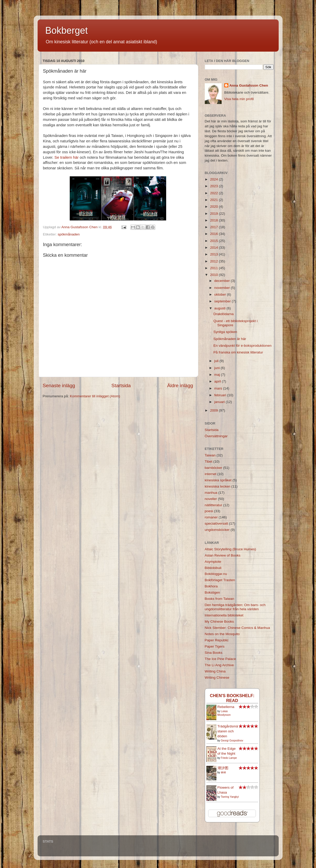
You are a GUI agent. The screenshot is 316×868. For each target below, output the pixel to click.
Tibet (209, 461)
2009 (214, 410)
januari (220, 402)
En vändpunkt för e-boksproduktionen (242, 346)
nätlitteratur (214, 505)
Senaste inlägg (59, 386)
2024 (214, 179)
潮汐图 (223, 768)
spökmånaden (69, 234)
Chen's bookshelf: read (232, 698)
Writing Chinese (217, 678)
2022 (214, 193)
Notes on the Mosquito (222, 634)
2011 (214, 268)
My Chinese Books (219, 622)
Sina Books (214, 653)
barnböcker (214, 468)
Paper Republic (217, 640)
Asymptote (213, 562)
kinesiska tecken (218, 486)
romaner (211, 517)
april (218, 381)
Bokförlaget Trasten (220, 580)
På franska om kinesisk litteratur (238, 352)
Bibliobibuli (213, 568)
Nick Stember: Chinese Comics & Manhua (237, 628)
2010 (214, 275)
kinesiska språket (218, 480)
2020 (214, 207)
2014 (214, 248)
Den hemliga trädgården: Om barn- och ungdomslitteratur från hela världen (235, 607)
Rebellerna (226, 707)
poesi (209, 511)
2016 (214, 234)
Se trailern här (66, 157)
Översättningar (216, 436)
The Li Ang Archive (219, 665)
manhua (211, 493)
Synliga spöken (225, 332)
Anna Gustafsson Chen (249, 85)
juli (217, 361)
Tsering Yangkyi (230, 797)
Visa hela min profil (239, 99)
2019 (214, 214)
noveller (211, 499)
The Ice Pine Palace (220, 659)
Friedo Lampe (229, 758)
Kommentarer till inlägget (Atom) (95, 396)
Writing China (215, 671)
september (223, 301)
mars (219, 388)
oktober (221, 294)
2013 (214, 254)
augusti (220, 308)
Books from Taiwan (220, 599)
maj (218, 375)
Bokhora (211, 586)
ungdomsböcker (217, 530)
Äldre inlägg (180, 386)
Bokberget (67, 30)
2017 (214, 227)
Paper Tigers (215, 646)
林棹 (223, 772)
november (223, 288)
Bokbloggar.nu (216, 574)
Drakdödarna (223, 314)
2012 (214, 261)
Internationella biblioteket (224, 615)
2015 (214, 241)
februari (221, 395)
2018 (214, 220)
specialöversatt (216, 523)
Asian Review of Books (223, 555)
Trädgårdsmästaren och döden (228, 731)
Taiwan (210, 455)
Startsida (121, 386)
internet (211, 474)
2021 (214, 200)
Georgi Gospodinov (232, 741)
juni (218, 368)
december (223, 281)
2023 (214, 186)
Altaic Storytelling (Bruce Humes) (230, 549)
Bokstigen (212, 592)
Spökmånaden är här (230, 339)
